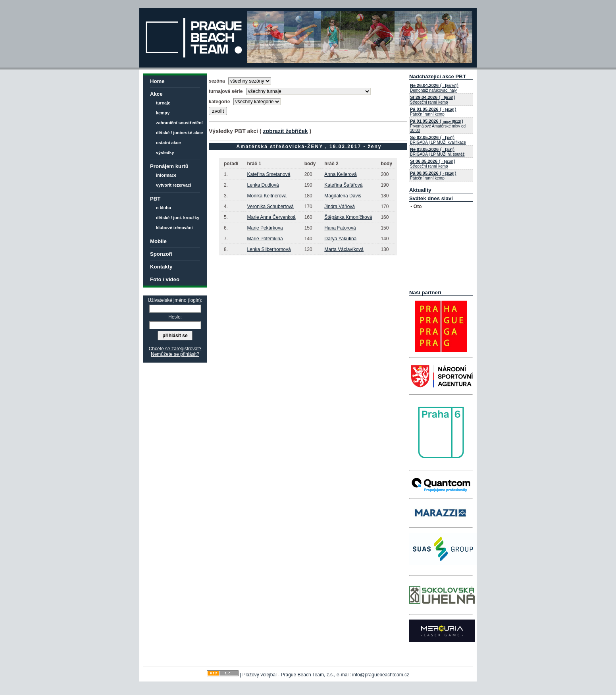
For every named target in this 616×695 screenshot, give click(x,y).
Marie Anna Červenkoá (271, 217)
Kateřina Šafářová (343, 185)
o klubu (164, 208)
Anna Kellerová (340, 174)
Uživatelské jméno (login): (175, 300)
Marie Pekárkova (265, 228)
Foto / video (165, 279)
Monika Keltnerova (267, 196)
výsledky (165, 153)
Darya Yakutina (340, 239)
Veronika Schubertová (270, 207)
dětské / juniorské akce (179, 133)
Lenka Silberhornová (269, 249)
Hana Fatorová (340, 228)
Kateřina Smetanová (269, 174)
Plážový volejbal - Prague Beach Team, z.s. (288, 675)
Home (157, 81)
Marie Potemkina (265, 239)
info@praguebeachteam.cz (381, 675)
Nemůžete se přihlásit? (175, 354)
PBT (155, 199)
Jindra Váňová (340, 207)
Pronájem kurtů (169, 166)
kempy (163, 113)
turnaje (163, 103)
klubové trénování (174, 228)
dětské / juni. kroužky (178, 218)
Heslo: (175, 317)
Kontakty (161, 267)
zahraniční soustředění (179, 123)
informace (166, 175)
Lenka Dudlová (263, 185)
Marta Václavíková (344, 249)
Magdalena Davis (343, 196)
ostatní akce (168, 143)
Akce (156, 94)
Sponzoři (161, 254)
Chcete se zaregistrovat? (175, 349)
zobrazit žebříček (285, 131)
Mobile (158, 241)
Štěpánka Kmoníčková (348, 217)
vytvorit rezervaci (174, 185)
